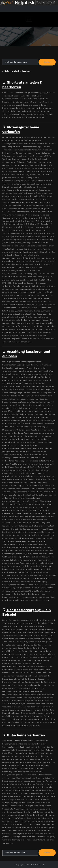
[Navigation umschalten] (29, 19)
